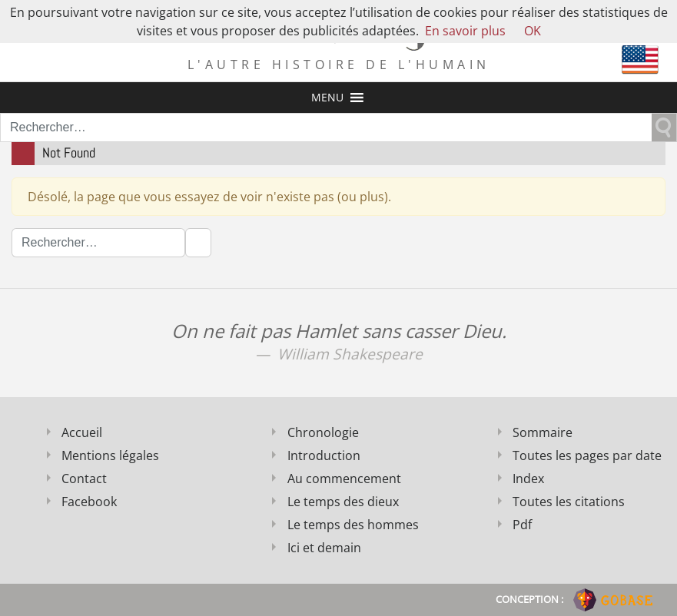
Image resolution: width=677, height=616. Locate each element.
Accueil (82, 432)
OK (533, 31)
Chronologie (323, 432)
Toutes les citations (569, 502)
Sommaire (543, 432)
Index (528, 479)
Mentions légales (110, 455)
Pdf (522, 525)
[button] (327, 98)
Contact (84, 479)
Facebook (89, 502)
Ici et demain (324, 548)
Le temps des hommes (353, 525)
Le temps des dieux (343, 502)
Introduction (324, 455)
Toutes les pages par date (587, 455)
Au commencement (344, 479)
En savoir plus (465, 31)
